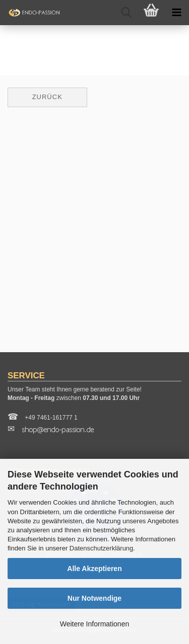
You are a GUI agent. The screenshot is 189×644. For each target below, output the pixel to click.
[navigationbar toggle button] (176, 13)
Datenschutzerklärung (101, 548)
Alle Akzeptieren (94, 569)
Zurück (47, 97)
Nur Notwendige (94, 598)
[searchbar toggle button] (126, 13)
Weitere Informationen (94, 624)
